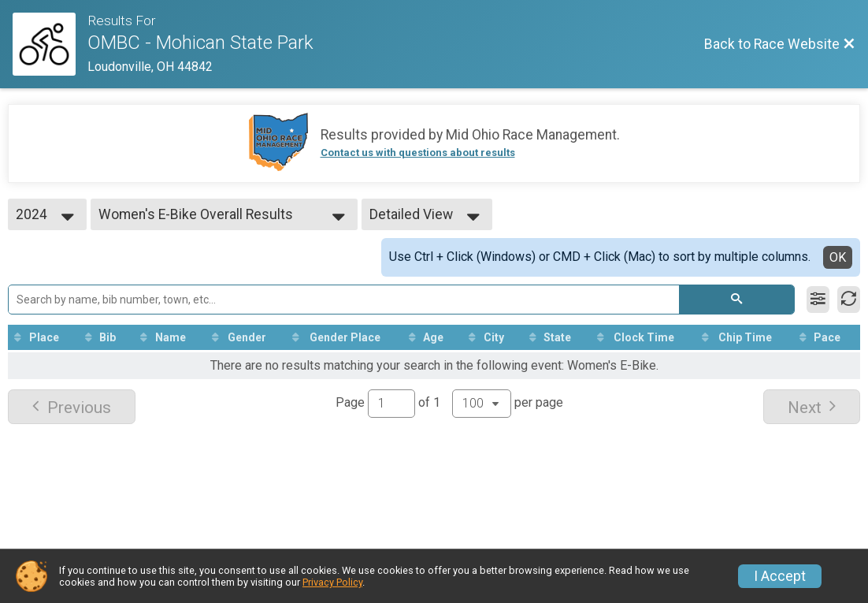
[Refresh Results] (849, 300)
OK (838, 257)
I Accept (780, 576)
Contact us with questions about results (418, 153)
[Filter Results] (818, 300)
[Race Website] (50, 44)
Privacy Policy (332, 582)
